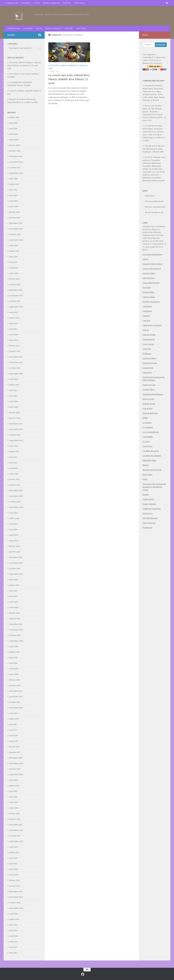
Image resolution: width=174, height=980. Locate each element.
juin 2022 (13, 390)
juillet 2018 (14, 652)
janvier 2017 (15, 752)
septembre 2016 (16, 775)
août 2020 (14, 513)
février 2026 (15, 145)
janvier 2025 (15, 218)
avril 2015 (14, 869)
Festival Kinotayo (150, 413)
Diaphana (147, 354)
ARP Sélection (149, 278)
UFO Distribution (150, 518)
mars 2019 (14, 607)
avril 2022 (14, 401)
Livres (37, 3)
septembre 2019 (16, 574)
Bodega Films (148, 292)
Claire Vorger (148, 344)
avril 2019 (14, 602)
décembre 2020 (16, 491)
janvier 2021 (15, 485)
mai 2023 (13, 329)
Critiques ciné (12, 3)
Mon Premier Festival (152, 470)
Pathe (145, 479)
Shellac (146, 495)
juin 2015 (13, 858)
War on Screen (149, 523)
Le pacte (146, 442)
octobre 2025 (15, 168)
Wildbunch (147, 528)
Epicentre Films (149, 358)
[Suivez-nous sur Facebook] (40, 35)
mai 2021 (13, 463)
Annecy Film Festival (152, 269)
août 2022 (14, 379)
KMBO (145, 418)
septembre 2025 (16, 173)
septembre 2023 (16, 307)
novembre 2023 (16, 296)
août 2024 (14, 246)
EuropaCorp (148, 368)
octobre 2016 (15, 769)
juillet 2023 (14, 318)
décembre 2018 (16, 624)
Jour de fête (148, 408)
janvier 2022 (15, 418)
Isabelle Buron (149, 404)
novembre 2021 (16, 429)
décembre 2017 (16, 691)
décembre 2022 (16, 357)
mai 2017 (13, 730)
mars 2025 (14, 207)
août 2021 (14, 446)
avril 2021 (14, 468)
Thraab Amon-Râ (152, 146)
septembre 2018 (16, 641)
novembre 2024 (16, 229)
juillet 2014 (14, 919)
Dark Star (147, 349)
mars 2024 (14, 273)
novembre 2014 (16, 897)
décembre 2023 (16, 290)
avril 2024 (14, 268)
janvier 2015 (15, 886)
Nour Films (147, 475)
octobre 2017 (15, 702)
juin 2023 (13, 323)
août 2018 (14, 646)
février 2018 (15, 680)
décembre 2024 (16, 223)
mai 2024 (13, 262)
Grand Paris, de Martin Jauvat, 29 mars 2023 (154, 117)
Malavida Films (149, 460)
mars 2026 (14, 140)
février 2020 (15, 546)
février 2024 (15, 279)
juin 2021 (13, 457)
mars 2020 (14, 541)
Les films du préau (151, 451)
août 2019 (14, 580)
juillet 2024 (14, 251)
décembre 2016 (16, 758)
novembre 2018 (16, 630)
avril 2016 (14, 802)
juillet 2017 (14, 719)
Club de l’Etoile (149, 335)
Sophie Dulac (148, 499)
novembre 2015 (16, 830)
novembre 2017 (16, 697)
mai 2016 (13, 797)
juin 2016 (13, 791)
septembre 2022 (16, 374)
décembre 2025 (16, 156)
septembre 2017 (16, 708)
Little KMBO (148, 437)
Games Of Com (149, 385)
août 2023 (14, 312)
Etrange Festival (150, 363)
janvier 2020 (15, 552)
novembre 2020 (16, 496)
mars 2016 (14, 808)
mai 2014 (13, 930)
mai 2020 (13, 530)
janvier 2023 (15, 351)
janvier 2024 (15, 284)
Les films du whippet (152, 456)
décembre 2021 (16, 424)
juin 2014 (13, 925)
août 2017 (14, 713)
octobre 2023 (15, 301)
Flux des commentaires (155, 207)
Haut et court (148, 399)
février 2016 (15, 814)
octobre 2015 (15, 836)
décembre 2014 (16, 892)
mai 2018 (13, 663)
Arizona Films (149, 273)
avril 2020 (14, 535)
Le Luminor (148, 427)
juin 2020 (13, 524)
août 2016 (14, 780)
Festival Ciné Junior (151, 302)
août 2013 (14, 942)
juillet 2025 (14, 184)
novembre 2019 (16, 563)
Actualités (26, 3)
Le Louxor (147, 423)
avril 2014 (14, 936)
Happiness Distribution (153, 394)
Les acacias (147, 446)
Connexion (150, 196)
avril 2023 (14, 335)
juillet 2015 (14, 853)
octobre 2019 (15, 569)
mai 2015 (13, 864)
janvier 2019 (15, 619)
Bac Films (147, 288)
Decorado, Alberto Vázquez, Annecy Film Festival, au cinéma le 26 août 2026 (24, 65)
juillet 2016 (14, 786)
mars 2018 (14, 674)
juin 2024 (13, 257)
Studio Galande (149, 504)
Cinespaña (147, 311)
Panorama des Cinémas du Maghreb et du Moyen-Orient (154, 487)
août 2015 (14, 847)
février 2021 (15, 479)
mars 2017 (14, 741)
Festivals (67, 3)
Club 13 (146, 330)
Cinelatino (147, 306)
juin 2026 (13, 123)
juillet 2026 (14, 117)
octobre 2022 (15, 368)
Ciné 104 (146, 321)
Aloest (145, 259)
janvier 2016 (15, 819)
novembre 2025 (16, 162)
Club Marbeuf (149, 339)
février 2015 (15, 880)
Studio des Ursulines (152, 509)
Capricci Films (149, 297)
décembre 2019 (16, 557)
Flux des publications (154, 201)
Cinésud (146, 316)
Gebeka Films (148, 390)
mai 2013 (13, 947)
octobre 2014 (15, 903)
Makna (146, 465)
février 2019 (15, 613)
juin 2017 (13, 724)
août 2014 (14, 914)
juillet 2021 (14, 452)
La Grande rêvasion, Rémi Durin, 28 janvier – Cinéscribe (153, 89)
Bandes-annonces (51, 3)
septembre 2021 (16, 440)
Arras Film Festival (151, 283)
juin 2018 (13, 658)
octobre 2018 (15, 635)
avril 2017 (14, 736)
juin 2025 (13, 190)
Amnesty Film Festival (152, 264)
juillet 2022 (14, 385)
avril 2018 (14, 669)
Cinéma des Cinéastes (152, 325)
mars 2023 (14, 340)
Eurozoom (147, 373)
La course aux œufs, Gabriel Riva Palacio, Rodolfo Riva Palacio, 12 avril (69, 79)
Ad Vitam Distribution (152, 254)
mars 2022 (14, 407)
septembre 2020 (16, 507)
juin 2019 (13, 591)
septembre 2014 (16, 908)
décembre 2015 (16, 825)
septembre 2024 (16, 240)
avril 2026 (14, 134)
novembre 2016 (16, 763)
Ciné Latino (79, 3)
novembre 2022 (16, 362)
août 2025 (14, 179)
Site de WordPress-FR (154, 212)
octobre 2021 (15, 435)
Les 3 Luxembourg (151, 432)
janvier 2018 (15, 685)
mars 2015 (14, 875)
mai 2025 (13, 195)
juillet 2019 (14, 585)
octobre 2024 (15, 234)
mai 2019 (13, 596)
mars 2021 (14, 474)
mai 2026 (13, 129)
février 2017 (15, 747)
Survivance (148, 513)
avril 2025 (14, 201)
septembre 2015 (16, 841)
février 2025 (15, 212)
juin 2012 (13, 953)
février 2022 (15, 413)
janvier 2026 (15, 151)
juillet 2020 (14, 518)
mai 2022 (13, 396)
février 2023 (15, 346)
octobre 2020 (15, 502)
